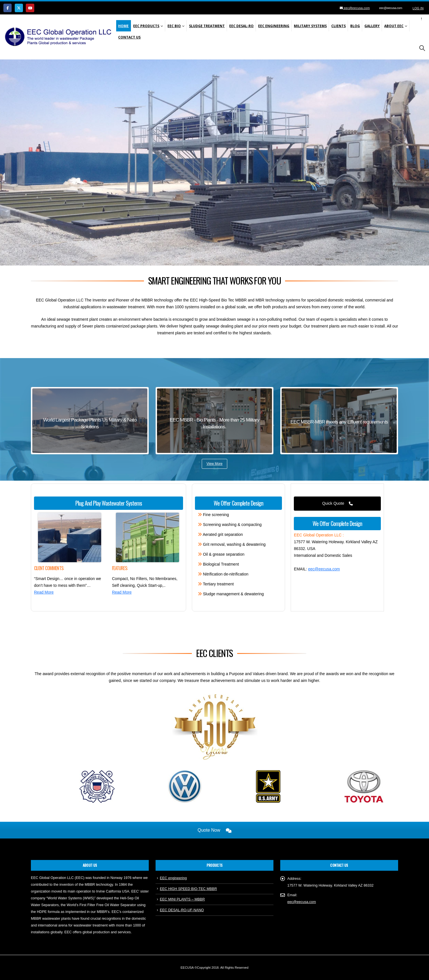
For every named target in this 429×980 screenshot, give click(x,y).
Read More (44, 592)
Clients (338, 26)
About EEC (394, 26)
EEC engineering (173, 878)
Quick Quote (337, 503)
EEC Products (146, 26)
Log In (418, 8)
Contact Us (129, 37)
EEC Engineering (274, 26)
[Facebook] (8, 8)
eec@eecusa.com (356, 8)
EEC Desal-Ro (241, 26)
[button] (422, 48)
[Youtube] (30, 8)
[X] (19, 8)
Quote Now (214, 830)
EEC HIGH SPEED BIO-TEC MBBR (188, 889)
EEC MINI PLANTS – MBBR (182, 899)
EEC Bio (174, 26)
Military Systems (310, 26)
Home (123, 26)
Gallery (372, 26)
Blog (355, 26)
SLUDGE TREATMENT (207, 26)
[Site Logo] (60, 37)
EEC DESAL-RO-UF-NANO (182, 910)
